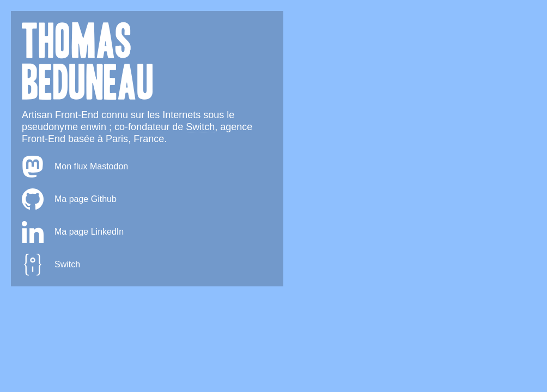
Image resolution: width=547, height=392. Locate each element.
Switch (200, 127)
